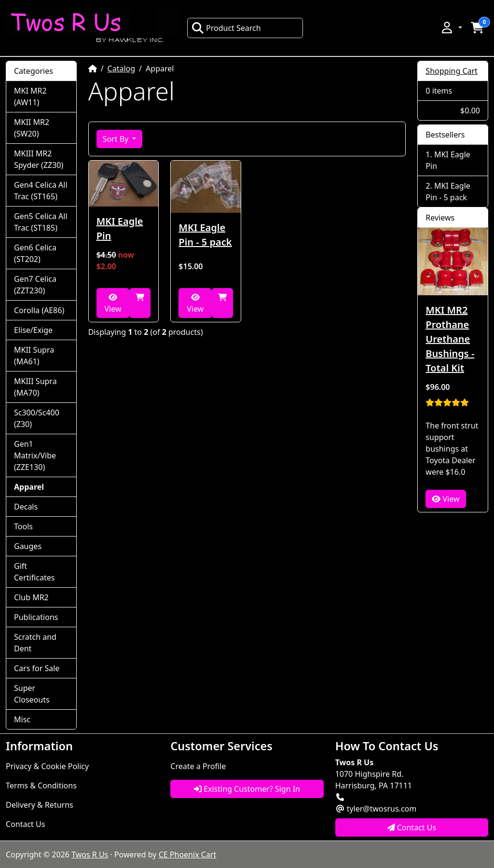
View (113, 304)
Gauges (28, 546)
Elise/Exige (33, 330)
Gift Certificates (34, 572)
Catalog (122, 69)
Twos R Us (90, 854)
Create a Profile (198, 766)
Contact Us (25, 824)
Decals (26, 507)
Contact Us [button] (412, 827)
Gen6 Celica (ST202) (35, 253)
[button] (451, 28)
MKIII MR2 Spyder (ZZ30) (39, 159)
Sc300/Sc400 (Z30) (37, 418)
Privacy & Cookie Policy (47, 766)
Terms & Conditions (41, 785)
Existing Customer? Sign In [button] (247, 789)
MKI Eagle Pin (120, 228)
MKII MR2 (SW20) (32, 128)
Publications (36, 617)
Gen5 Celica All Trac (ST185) (41, 222)
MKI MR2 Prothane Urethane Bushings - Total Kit (450, 339)
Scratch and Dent (35, 643)
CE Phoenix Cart (188, 854)
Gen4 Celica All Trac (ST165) (41, 191)
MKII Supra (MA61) (34, 356)
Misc (22, 719)
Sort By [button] (117, 139)
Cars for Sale (37, 668)
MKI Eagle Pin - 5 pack (205, 235)
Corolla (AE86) (39, 310)
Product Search (226, 28)
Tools (23, 526)
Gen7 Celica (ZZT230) (35, 285)
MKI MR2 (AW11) (30, 96)
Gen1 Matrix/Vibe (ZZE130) (35, 455)
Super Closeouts (32, 694)
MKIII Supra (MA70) (35, 387)
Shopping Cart (452, 71)
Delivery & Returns (40, 805)
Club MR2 (31, 597)
